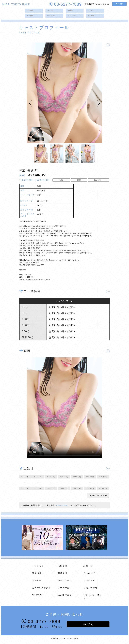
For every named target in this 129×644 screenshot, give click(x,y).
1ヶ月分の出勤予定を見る (98, 497)
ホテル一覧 (64, 590)
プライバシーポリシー (93, 598)
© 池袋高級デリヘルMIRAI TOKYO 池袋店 (64, 641)
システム (51, 11)
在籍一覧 (88, 568)
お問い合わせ (90, 590)
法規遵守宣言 (65, 597)
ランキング (52, 17)
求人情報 (92, 17)
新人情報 (31, 17)
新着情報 (62, 575)
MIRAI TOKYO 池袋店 (16, 4)
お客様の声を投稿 (42, 590)
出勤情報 (31, 11)
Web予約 (119, 4)
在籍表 (70, 11)
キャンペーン (73, 17)
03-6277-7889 (65, 4)
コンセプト (38, 568)
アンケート (89, 582)
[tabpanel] (64, 95)
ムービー (92, 11)
